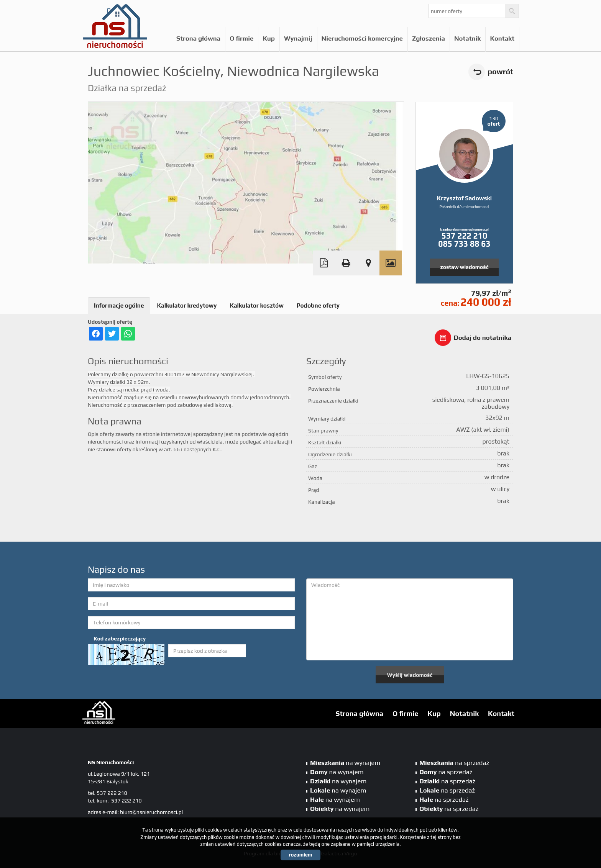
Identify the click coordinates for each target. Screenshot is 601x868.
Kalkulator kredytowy (187, 305)
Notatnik (467, 38)
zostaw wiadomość (465, 267)
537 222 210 (464, 236)
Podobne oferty (318, 305)
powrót (500, 72)
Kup (269, 38)
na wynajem (345, 763)
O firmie (241, 38)
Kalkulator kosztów (256, 305)
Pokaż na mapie (368, 263)
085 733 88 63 (464, 244)
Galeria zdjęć (391, 263)
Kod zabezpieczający (120, 639)
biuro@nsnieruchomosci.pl (151, 812)
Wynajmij (298, 38)
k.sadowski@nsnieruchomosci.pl (464, 229)
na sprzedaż (454, 763)
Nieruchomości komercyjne (362, 38)
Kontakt (502, 38)
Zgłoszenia (429, 38)
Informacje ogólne (119, 305)
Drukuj (346, 263)
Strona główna (198, 38)
